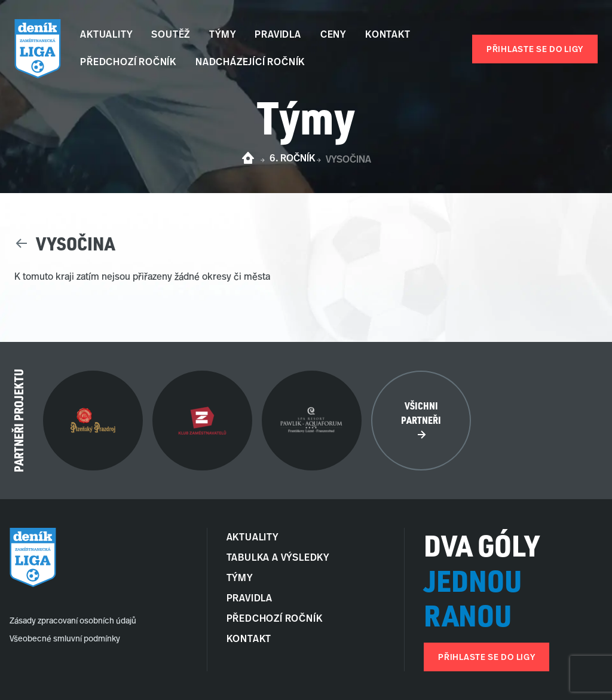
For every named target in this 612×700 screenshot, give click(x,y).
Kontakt (388, 35)
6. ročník (292, 159)
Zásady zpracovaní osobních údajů (73, 621)
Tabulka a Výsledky (278, 558)
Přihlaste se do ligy (535, 50)
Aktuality (106, 35)
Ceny (333, 35)
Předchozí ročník (128, 63)
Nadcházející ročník (250, 63)
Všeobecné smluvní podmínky (65, 639)
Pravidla (278, 35)
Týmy (222, 35)
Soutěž (171, 35)
